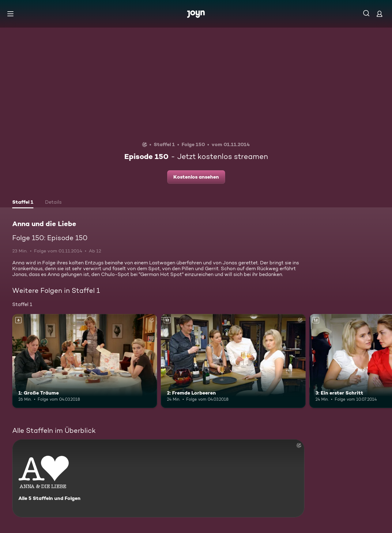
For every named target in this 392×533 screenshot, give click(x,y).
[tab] (23, 203)
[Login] (379, 14)
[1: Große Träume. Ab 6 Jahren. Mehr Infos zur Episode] (85, 361)
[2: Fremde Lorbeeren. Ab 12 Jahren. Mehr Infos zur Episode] (233, 361)
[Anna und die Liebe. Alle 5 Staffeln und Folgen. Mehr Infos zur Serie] (158, 478)
